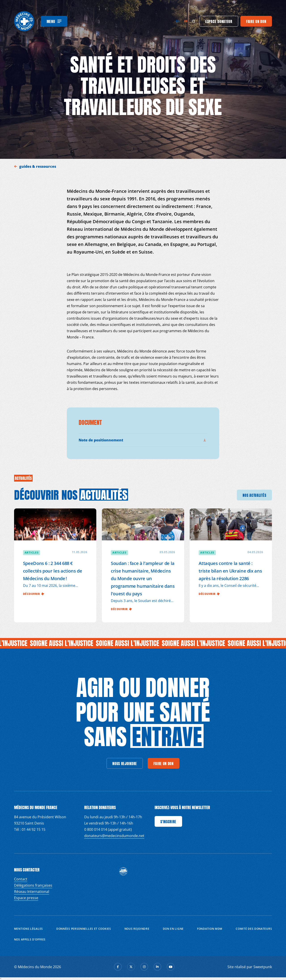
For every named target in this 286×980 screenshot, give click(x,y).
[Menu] (54, 21)
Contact (21, 879)
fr (186, 21)
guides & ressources (38, 166)
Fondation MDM (210, 929)
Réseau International (32, 892)
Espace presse (26, 898)
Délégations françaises (33, 885)
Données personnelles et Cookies (84, 929)
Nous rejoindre (137, 929)
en (178, 21)
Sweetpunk (263, 967)
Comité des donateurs (254, 929)
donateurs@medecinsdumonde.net (114, 836)
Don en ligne (173, 929)
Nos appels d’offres (30, 939)
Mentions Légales (28, 929)
